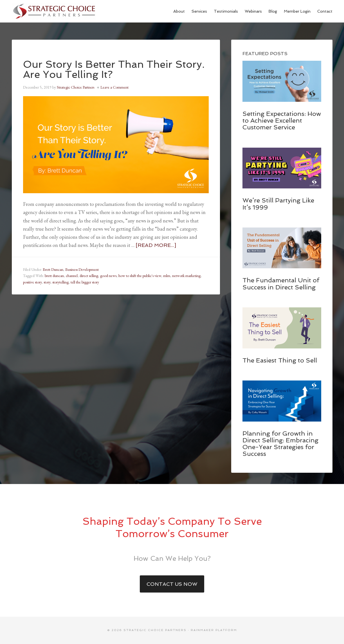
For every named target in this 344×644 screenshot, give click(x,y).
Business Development (82, 269)
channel (72, 276)
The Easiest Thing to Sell (280, 360)
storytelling (60, 282)
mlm (167, 276)
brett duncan (54, 276)
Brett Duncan (53, 269)
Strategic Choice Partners (54, 11)
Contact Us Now (172, 584)
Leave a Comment (114, 87)
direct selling (89, 276)
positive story (32, 282)
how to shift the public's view (140, 276)
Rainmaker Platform (214, 630)
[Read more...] (156, 245)
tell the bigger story (85, 282)
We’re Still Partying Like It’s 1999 (278, 204)
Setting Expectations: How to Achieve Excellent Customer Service (282, 120)
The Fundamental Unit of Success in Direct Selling (281, 283)
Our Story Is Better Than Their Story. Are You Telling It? (114, 69)
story (47, 282)
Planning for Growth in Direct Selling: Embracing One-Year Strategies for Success (280, 444)
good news (108, 276)
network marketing (186, 276)
